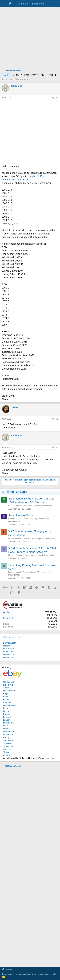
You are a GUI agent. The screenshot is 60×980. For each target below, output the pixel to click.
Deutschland (9, 691)
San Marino (8, 740)
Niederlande (9, 732)
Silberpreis (8, 618)
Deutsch (7, 969)
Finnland (7, 699)
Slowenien (8, 746)
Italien (6, 711)
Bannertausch (10, 643)
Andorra (7, 688)
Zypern (6, 755)
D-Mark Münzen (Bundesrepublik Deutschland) (33, 506)
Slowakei (7, 743)
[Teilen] (53, 98)
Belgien (7, 694)
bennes (11, 538)
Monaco (7, 729)
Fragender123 (14, 519)
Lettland (7, 717)
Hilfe (54, 974)
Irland (6, 708)
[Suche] (56, 4)
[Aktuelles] (50, 4)
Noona (11, 555)
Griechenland (9, 705)
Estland (7, 697)
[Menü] (4, 4)
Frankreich (8, 702)
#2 (57, 419)
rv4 (10, 506)
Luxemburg (8, 723)
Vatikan (7, 752)
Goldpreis (8, 612)
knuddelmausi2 (15, 572)
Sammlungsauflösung (21, 515)
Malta (6, 726)
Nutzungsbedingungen (25, 974)
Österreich (8, 735)
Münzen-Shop (10, 649)
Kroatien (7, 714)
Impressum (8, 652)
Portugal (7, 737)
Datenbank (8, 657)
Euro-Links (8, 685)
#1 (57, 98)
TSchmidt (9, 79)
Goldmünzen (9, 682)
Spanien (7, 749)
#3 (57, 447)
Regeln (6, 646)
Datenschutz (9, 654)
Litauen (7, 720)
